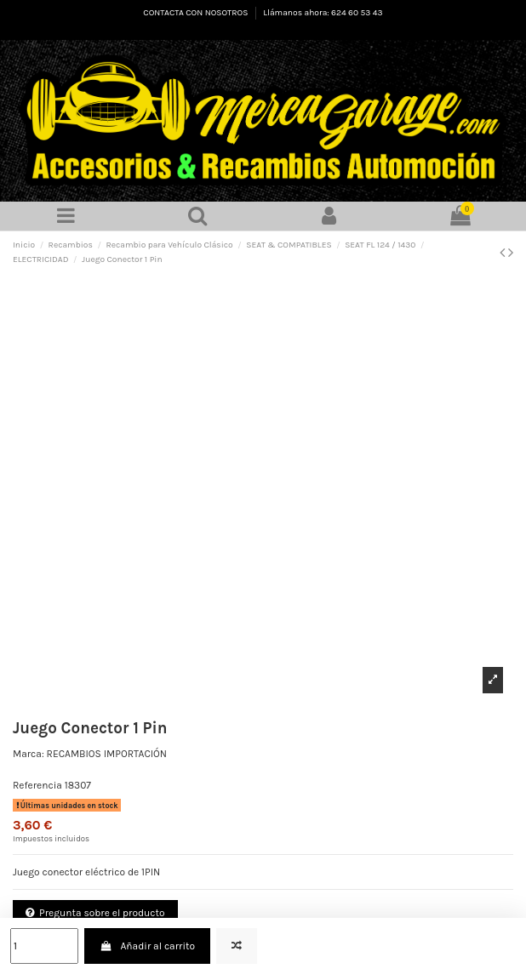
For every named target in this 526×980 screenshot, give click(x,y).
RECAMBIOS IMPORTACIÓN (107, 754)
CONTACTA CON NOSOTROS (196, 13)
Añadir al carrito (147, 946)
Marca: (29, 754)
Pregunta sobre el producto (95, 913)
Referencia (37, 785)
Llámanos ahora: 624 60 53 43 (323, 13)
